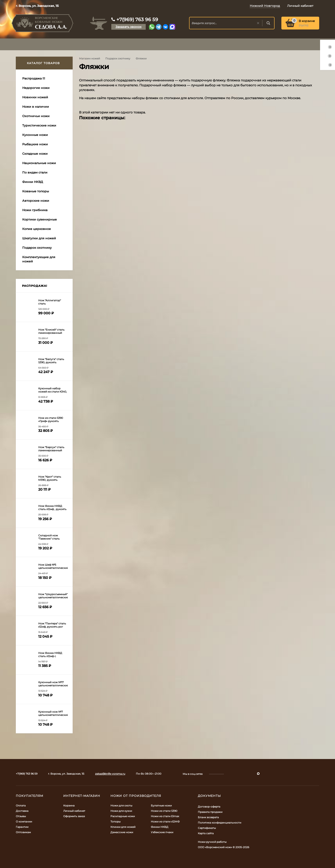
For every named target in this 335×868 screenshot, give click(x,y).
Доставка (22, 811)
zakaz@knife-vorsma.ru (110, 774)
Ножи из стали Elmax (165, 816)
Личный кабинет (74, 811)
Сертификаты (207, 828)
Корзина (69, 805)
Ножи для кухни (121, 811)
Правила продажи (210, 812)
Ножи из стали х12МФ (165, 822)
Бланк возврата (208, 817)
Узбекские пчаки (162, 832)
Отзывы (21, 816)
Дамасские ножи (122, 832)
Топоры (115, 822)
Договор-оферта (209, 807)
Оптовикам (23, 832)
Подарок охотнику (118, 58)
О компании (24, 822)
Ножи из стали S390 (164, 811)
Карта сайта (206, 833)
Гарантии (22, 827)
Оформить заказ (74, 816)
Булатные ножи (161, 805)
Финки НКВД (160, 827)
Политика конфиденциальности (220, 823)
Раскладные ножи (123, 816)
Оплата (21, 805)
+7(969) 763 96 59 (137, 20)
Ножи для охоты (121, 805)
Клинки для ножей (123, 827)
